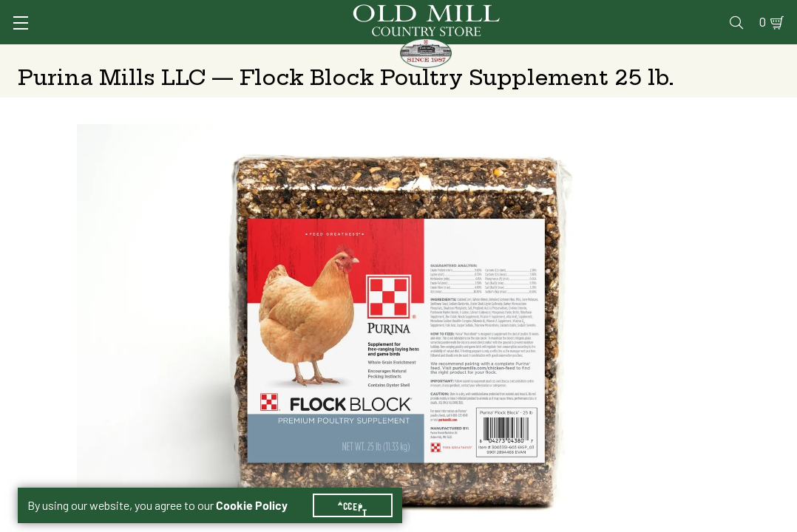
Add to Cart (654, 383)
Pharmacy (537, 12)
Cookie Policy (261, 488)
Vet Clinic (467, 12)
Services (398, 12)
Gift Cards (608, 12)
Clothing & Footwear (603, 55)
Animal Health (233, 55)
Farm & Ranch (702, 55)
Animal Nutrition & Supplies (352, 55)
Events (673, 12)
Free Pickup (670, 266)
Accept (362, 488)
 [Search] (763, 55)
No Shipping (491, 266)
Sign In (203, 12)
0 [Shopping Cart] (754, 12)
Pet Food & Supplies (487, 55)
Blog (721, 12)
